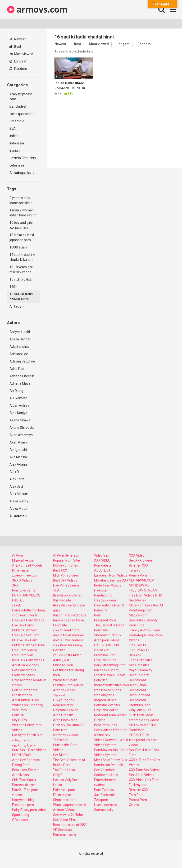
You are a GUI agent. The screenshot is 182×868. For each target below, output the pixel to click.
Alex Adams (19, 464)
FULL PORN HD (140, 650)
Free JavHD (137, 645)
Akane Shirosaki (22, 428)
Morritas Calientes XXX (111, 580)
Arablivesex (21, 775)
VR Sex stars (63, 830)
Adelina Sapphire (22, 361)
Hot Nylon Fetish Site (27, 735)
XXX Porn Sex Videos (145, 770)
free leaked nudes (108, 690)
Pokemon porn (64, 790)
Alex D (14, 472)
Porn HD (18, 715)
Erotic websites (23, 675)
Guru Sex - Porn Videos (29, 750)
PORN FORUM (139, 735)
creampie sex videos (144, 720)
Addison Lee (19, 354)
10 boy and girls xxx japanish (21, 225)
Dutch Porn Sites (66, 565)
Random (18, 69)
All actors (18, 516)
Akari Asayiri (19, 442)
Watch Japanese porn (69, 805)
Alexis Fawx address (68, 640)
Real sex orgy (63, 705)
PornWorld (137, 730)
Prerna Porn (138, 575)
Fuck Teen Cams (141, 715)
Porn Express (104, 790)
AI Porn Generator (66, 555)
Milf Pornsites (139, 665)
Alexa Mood (18, 509)
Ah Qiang (16, 391)
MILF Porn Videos (66, 575)
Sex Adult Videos (142, 775)
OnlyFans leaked (106, 710)
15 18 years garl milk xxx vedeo (21, 269)
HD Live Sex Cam (25, 640)
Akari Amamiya (21, 435)
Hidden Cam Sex (24, 630)
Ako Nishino (18, 457)
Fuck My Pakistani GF (69, 725)
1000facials (18, 247)
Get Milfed (61, 755)
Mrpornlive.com (24, 560)
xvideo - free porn (25, 575)
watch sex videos (66, 735)
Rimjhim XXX (139, 565)
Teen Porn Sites (141, 660)
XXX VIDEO (102, 560)
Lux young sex (64, 700)
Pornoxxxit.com (24, 785)
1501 (13, 287)
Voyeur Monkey (141, 670)
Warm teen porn (65, 680)
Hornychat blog (23, 800)
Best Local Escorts (26, 770)
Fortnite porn (63, 795)
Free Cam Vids (23, 655)
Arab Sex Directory (26, 760)
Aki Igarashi (18, 450)
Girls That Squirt (24, 780)
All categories (22, 173)
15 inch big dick (21, 279)
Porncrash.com (64, 835)
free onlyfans (104, 695)
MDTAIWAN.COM (142, 580)
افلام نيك (59, 695)
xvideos (100, 785)
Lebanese (17, 165)
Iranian (15, 151)
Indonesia (17, 143)
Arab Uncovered (65, 720)
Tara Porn (136, 570)
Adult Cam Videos (25, 665)
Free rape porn (23, 805)
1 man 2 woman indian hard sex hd (23, 213)
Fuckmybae (138, 785)
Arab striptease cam (21, 97)
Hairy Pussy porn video (29, 810)
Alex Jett (16, 486)
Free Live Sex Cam (26, 635)
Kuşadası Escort (106, 670)
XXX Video (137, 555)
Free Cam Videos (25, 650)
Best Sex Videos (65, 580)
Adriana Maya (20, 383)
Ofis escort (20, 820)
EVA (13, 129)
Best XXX (60, 570)
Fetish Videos (22, 695)
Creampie (17, 121)
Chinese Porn (63, 665)
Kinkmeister (21, 570)
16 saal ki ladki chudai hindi (21, 297)
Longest (18, 61)
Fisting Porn (21, 765)
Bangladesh (18, 106)
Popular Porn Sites (67, 560)
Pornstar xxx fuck (107, 705)
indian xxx (101, 650)
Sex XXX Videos (141, 560)
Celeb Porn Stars (25, 690)
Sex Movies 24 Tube (68, 815)
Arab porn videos (107, 640)
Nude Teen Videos (108, 585)
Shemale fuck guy (108, 635)
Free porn (101, 590)
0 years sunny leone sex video (21, 200)
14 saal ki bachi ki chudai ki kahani (22, 257)
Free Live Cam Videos (28, 620)
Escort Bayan (104, 675)
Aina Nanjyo (18, 413)
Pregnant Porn (105, 620)
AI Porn (18, 555)
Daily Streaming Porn (110, 665)
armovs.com (37, 9)
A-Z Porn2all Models (27, 565)
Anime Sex (102, 735)
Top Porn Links (64, 770)
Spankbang (21, 815)
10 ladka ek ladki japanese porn (22, 237)
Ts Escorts (61, 740)
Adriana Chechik (22, 376)
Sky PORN (20, 720)
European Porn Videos (111, 575)
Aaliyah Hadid (20, 332)
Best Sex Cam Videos (28, 660)
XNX (15, 585)
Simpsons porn (64, 800)
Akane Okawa (20, 420)
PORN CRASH (22, 755)
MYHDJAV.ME (139, 585)
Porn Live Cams (24, 590)
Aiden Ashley (19, 405)
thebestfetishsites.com (111, 685)
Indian (14, 136)
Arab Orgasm (63, 715)
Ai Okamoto (18, 398)
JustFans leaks (105, 795)
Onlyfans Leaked (66, 710)
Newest (18, 39)
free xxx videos (105, 600)
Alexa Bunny (19, 501)
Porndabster (103, 565)
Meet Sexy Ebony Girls (111, 760)
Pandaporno (103, 595)
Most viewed (21, 54)
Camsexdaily (104, 810)
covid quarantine (22, 114)
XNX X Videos (22, 580)
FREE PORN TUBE (107, 645)
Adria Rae (17, 369)
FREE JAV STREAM (143, 590)
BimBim (135, 655)
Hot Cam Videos (24, 670)
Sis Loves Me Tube (143, 725)
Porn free (60, 730)
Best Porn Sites (106, 725)
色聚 (56, 590)
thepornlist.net (105, 700)
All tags (17, 306)
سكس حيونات (22, 740)
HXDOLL (18, 600)
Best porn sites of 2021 (70, 825)
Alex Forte (17, 479)
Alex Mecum (19, 494)
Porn (98, 615)
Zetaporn (101, 800)
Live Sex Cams (23, 625)
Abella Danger (20, 339)
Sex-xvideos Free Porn (111, 730)
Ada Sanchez (20, 347)
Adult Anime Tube (26, 700)
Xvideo (134, 805)
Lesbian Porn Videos (68, 685)
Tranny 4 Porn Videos (145, 630)
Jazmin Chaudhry (23, 158)
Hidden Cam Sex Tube (29, 645)
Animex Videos (64, 810)
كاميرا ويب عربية (24, 745)
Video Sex (102, 555)
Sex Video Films (65, 820)
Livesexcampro (105, 805)
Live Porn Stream (66, 585)
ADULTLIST (102, 570)
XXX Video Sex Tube (144, 780)
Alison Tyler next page (70, 615)
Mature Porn (138, 615)
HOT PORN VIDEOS (26, 595)
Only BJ (59, 775)
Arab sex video (64, 690)
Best (15, 47)
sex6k (16, 605)
